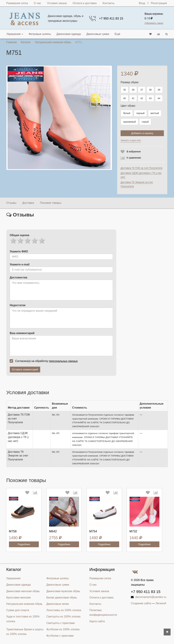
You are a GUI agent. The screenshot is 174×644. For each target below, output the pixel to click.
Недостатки (18, 305)
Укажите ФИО (19, 251)
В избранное (134, 152)
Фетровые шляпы (40, 34)
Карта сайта (97, 621)
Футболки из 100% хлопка (63, 629)
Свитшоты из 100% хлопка (63, 617)
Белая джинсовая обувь (62, 598)
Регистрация (159, 3)
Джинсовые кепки (58, 604)
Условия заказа (57, 3)
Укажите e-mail (20, 264)
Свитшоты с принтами (61, 623)
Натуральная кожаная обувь (24, 604)
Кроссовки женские (19, 598)
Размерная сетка (17, 3)
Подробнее (24, 544)
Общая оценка (20, 235)
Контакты (108, 3)
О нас (38, 3)
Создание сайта (141, 603)
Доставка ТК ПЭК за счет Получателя (141, 168)
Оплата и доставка (85, 3)
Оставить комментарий (25, 370)
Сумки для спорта (18, 610)
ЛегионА (161, 603)
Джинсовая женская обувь (23, 591)
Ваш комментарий (22, 333)
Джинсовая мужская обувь (63, 591)
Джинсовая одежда (69, 34)
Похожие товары (51, 203)
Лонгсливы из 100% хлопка (64, 610)
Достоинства (19, 277)
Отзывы (11, 203)
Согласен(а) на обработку (45, 361)
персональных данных (63, 361)
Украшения (15, 34)
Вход (142, 3)
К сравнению (134, 158)
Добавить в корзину (142, 133)
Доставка (28, 203)
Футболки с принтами (60, 636)
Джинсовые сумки (98, 34)
